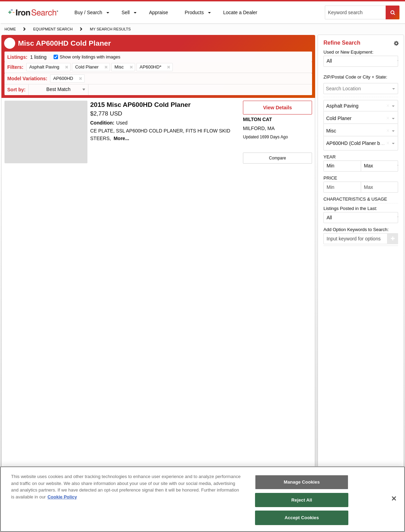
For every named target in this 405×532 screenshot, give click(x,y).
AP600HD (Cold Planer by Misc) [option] (361, 143)
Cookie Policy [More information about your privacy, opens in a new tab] (62, 497)
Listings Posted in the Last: (350, 208)
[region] (202, 499)
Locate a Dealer (240, 17)
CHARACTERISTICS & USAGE (355, 199)
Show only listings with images (90, 57)
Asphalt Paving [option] (342, 106)
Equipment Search (53, 30)
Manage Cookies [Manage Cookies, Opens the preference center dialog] (302, 482)
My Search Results (110, 30)
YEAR (329, 157)
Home (10, 29)
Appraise (158, 14)
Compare (277, 158)
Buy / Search (88, 17)
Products (194, 14)
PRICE (330, 178)
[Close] (394, 498)
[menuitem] (33, 12)
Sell (125, 14)
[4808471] (46, 132)
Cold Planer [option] (339, 118)
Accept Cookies (302, 518)
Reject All (302, 500)
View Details (277, 110)
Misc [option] (331, 131)
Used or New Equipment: (349, 52)
